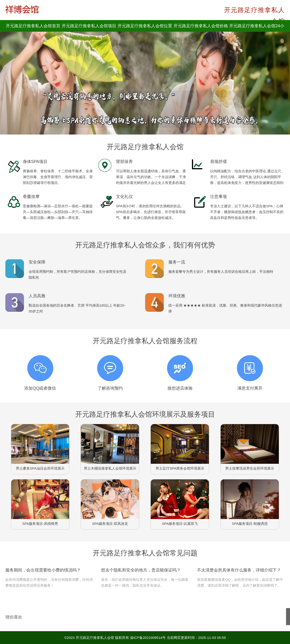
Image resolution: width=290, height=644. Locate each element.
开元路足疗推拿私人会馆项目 (89, 26)
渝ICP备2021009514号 (148, 638)
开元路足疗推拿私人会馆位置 (145, 26)
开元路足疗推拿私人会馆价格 (201, 26)
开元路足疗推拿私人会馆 (95, 638)
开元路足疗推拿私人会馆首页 (33, 26)
